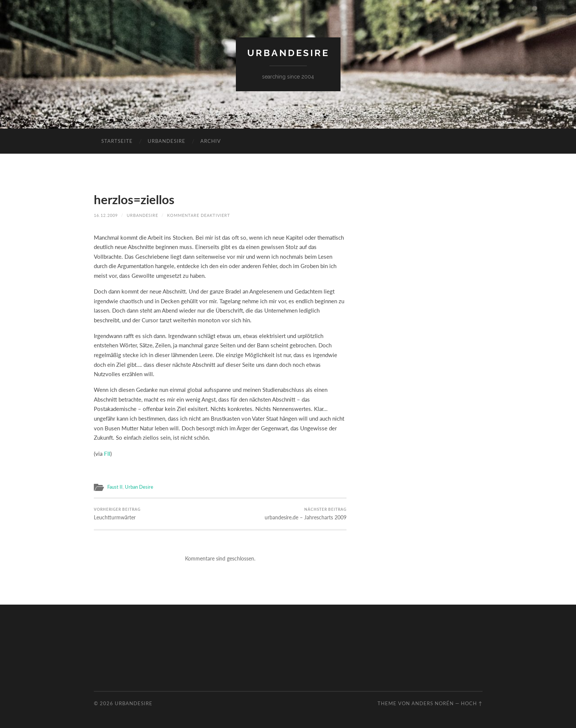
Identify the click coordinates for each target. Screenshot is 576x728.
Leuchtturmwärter (115, 513)
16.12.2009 (106, 215)
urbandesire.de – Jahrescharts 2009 (308, 513)
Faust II (114, 486)
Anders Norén (433, 702)
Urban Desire (136, 486)
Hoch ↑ (472, 702)
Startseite (117, 141)
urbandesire (288, 53)
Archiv (211, 141)
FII (107, 453)
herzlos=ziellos (137, 199)
